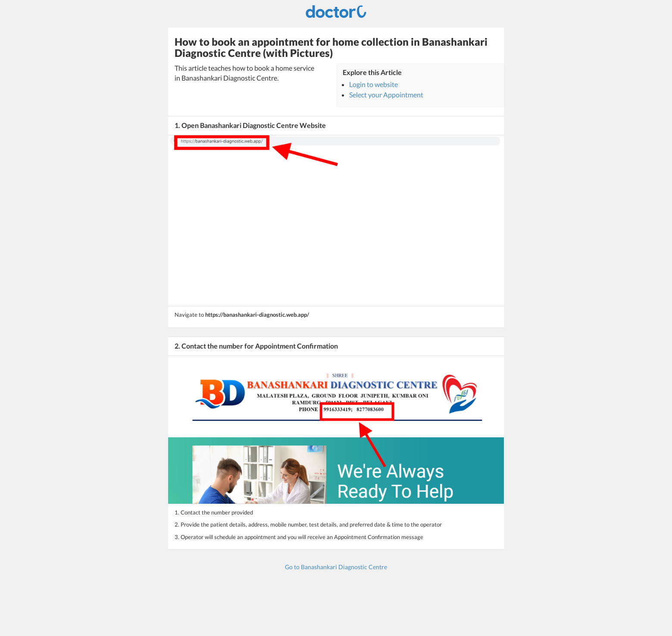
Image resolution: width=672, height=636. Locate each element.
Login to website (374, 84)
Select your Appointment (386, 95)
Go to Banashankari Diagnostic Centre (336, 567)
